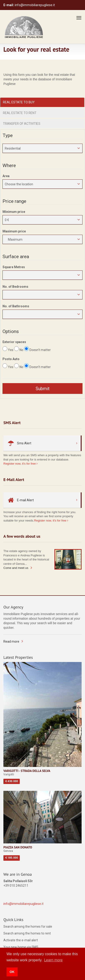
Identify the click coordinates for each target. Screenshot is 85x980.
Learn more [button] (53, 960)
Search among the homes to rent (27, 933)
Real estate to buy (19, 102)
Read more (11, 641)
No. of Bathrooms (16, 306)
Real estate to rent (20, 113)
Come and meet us (16, 568)
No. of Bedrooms (15, 287)
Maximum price (14, 231)
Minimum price (14, 212)
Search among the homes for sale (28, 927)
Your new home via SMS (21, 947)
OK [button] (12, 972)
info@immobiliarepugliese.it (23, 904)
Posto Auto (11, 359)
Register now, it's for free (21, 464)
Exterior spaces (14, 342)
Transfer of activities (22, 124)
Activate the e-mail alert (21, 940)
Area (6, 176)
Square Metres (14, 267)
